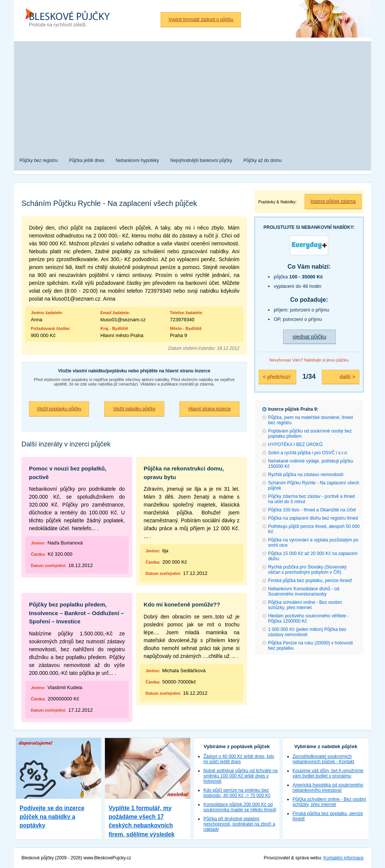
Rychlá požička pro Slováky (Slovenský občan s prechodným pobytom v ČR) (307, 570)
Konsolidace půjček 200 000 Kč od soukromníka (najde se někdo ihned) (240, 807)
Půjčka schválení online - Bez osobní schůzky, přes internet (305, 605)
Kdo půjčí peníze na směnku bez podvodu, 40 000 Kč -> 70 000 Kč (237, 793)
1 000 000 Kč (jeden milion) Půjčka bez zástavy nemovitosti (307, 632)
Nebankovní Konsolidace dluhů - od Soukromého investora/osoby (304, 591)
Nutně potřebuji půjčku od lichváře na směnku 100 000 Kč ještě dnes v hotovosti (240, 776)
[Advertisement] (192, 94)
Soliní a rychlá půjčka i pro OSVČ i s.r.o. (308, 453)
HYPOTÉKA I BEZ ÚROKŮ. (296, 445)
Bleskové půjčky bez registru (70, 19)
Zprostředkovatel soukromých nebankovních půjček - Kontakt (323, 759)
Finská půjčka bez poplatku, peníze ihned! (310, 581)
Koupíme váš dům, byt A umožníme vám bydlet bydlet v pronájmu (328, 773)
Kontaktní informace (343, 858)
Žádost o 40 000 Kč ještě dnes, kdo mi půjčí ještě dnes (239, 759)
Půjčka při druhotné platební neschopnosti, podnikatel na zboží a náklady (239, 824)
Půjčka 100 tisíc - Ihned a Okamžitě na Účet (312, 510)
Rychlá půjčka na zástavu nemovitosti (306, 475)
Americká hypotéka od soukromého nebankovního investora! (328, 788)
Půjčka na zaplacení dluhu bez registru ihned (313, 518)
